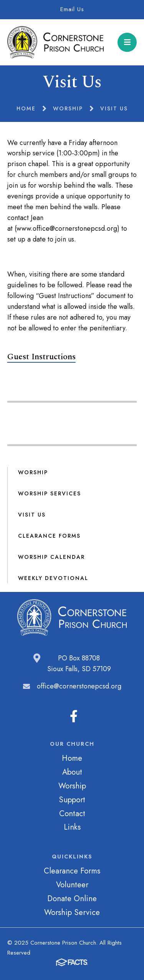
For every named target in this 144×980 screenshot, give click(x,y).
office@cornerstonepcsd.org (79, 686)
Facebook (74, 716)
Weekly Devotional (53, 578)
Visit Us (32, 515)
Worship (33, 472)
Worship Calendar (51, 557)
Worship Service (72, 912)
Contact (72, 813)
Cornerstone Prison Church (56, 42)
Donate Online (72, 898)
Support (72, 800)
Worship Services (50, 493)
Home (72, 758)
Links (72, 827)
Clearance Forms (49, 536)
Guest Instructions (41, 357)
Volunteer (72, 885)
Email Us (72, 9)
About (72, 772)
